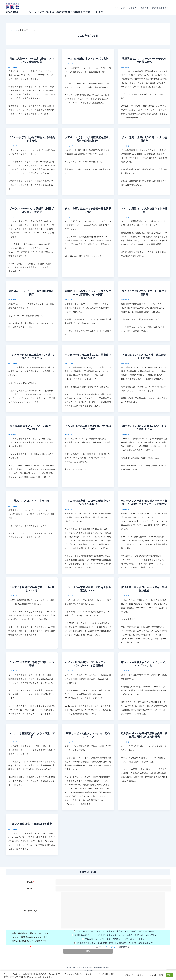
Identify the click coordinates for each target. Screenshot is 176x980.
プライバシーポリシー (109, 947)
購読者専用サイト (160, 8)
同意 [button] (169, 975)
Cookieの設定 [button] (157, 975)
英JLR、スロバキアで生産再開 (32, 501)
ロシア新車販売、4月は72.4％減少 (32, 824)
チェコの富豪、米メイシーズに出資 (88, 59)
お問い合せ (120, 8)
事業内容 (145, 8)
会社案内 (133, 8)
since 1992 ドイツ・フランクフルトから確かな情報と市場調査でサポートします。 (56, 12)
